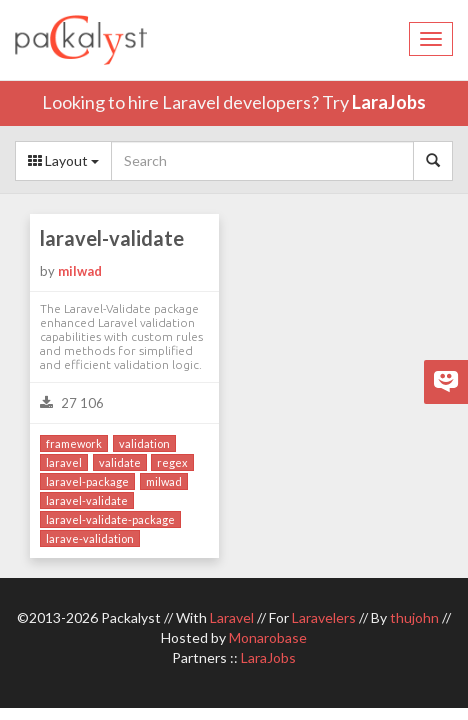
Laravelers (324, 617)
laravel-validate (112, 238)
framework (74, 443)
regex (172, 462)
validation (144, 443)
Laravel (232, 617)
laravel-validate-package (110, 519)
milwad (80, 271)
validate (120, 462)
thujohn (414, 617)
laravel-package (87, 481)
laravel (64, 462)
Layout (63, 160)
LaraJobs (389, 102)
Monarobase (268, 637)
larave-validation (90, 538)
